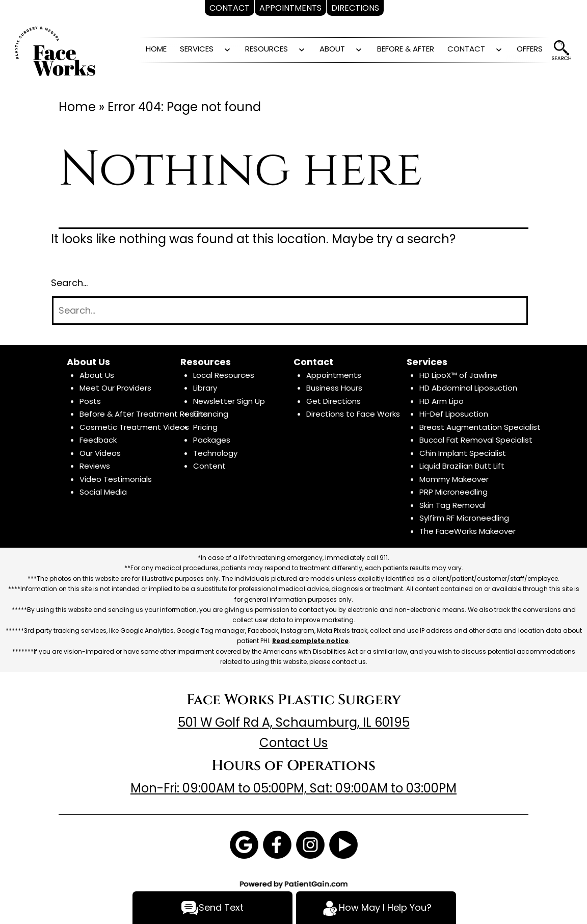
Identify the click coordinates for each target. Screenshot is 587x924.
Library (205, 388)
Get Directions (333, 401)
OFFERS (530, 49)
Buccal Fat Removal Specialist (476, 440)
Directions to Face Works (353, 414)
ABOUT (332, 49)
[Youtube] (343, 844)
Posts (90, 401)
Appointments (334, 375)
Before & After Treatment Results (143, 414)
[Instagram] (310, 844)
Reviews (95, 466)
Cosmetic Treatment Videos (134, 427)
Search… (69, 283)
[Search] (290, 311)
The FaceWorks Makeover (468, 531)
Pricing (205, 427)
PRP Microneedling (453, 492)
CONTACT (466, 49)
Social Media (103, 492)
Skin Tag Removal (452, 505)
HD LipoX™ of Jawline (458, 375)
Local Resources (224, 375)
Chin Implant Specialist (463, 453)
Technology (215, 453)
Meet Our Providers (115, 388)
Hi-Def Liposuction (454, 414)
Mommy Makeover (454, 479)
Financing (211, 414)
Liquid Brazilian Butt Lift (462, 466)
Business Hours (334, 388)
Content (209, 466)
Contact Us (293, 743)
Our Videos (100, 453)
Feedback (98, 440)
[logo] (55, 50)
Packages (212, 440)
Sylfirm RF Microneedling (464, 518)
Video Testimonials (116, 479)
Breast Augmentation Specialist (480, 427)
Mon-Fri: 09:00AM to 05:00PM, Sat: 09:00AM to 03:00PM (293, 788)
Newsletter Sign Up (229, 401)
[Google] (244, 844)
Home (77, 107)
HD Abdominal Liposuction (468, 388)
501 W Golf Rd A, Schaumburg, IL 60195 (294, 722)
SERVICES (197, 49)
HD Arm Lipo (442, 401)
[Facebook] (277, 844)
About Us (97, 375)
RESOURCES (266, 49)
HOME (156, 49)
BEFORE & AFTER (406, 49)
